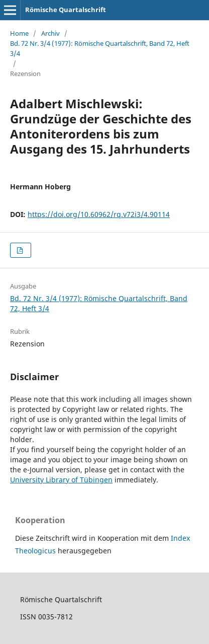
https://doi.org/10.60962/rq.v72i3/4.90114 (99, 214)
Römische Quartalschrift (66, 10)
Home (19, 33)
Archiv (50, 33)
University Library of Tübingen (61, 480)
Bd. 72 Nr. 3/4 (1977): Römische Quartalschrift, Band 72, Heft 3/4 (100, 48)
